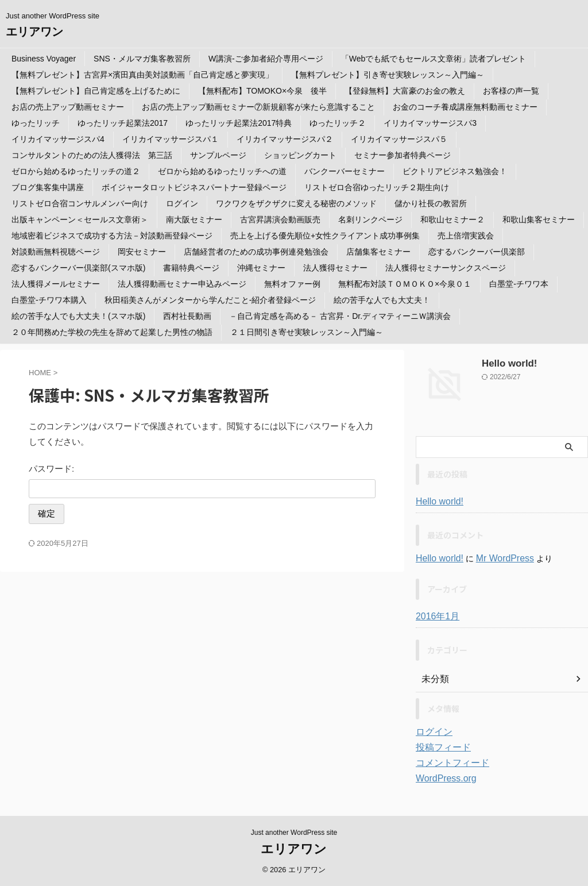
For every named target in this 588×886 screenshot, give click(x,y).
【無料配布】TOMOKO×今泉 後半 (262, 91)
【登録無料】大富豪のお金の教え (405, 91)
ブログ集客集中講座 (48, 187)
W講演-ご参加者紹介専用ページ (266, 59)
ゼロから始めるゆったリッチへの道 (222, 171)
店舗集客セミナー (378, 252)
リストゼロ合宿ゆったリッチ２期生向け (377, 187)
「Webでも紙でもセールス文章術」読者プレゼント (434, 59)
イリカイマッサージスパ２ (285, 139)
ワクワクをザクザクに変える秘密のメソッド (296, 203)
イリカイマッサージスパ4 (58, 139)
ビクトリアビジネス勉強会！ (455, 171)
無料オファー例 (292, 284)
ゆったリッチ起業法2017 (123, 123)
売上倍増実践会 (466, 236)
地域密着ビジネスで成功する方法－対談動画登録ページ (112, 236)
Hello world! (505, 364)
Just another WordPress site (294, 833)
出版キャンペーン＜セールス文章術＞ (80, 219)
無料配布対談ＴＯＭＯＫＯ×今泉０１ (405, 284)
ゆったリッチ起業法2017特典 (239, 123)
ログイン (182, 203)
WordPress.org (442, 779)
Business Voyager (44, 59)
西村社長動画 (187, 316)
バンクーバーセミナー (345, 171)
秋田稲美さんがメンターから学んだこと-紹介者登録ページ (210, 300)
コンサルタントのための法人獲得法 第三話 (92, 155)
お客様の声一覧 (511, 91)
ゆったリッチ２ (338, 123)
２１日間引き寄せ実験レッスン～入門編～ (307, 332)
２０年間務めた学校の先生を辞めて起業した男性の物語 (112, 332)
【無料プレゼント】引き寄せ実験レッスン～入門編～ (388, 75)
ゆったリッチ (36, 123)
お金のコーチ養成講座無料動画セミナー (465, 107)
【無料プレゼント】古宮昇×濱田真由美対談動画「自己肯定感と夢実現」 (142, 75)
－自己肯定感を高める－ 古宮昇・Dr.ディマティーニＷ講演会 (340, 316)
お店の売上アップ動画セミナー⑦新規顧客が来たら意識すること (258, 107)
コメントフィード (448, 763)
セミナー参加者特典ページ (403, 155)
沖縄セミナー (261, 268)
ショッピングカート (300, 155)
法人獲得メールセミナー (56, 284)
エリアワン (34, 32)
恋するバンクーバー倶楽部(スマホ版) (78, 268)
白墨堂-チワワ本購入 (49, 300)
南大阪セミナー (194, 219)
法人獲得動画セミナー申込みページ (182, 284)
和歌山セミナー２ (452, 219)
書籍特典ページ (191, 268)
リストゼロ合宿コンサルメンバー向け (80, 203)
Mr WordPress (496, 558)
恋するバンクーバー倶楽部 (477, 252)
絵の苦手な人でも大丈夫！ (382, 300)
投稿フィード (440, 748)
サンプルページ (218, 155)
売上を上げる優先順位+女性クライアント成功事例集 (325, 236)
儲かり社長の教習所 (431, 203)
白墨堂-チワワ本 (519, 284)
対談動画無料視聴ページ (56, 252)
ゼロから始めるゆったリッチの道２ (76, 171)
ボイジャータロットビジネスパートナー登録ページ (194, 187)
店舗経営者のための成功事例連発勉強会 (256, 252)
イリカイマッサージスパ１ (171, 139)
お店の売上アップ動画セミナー (68, 107)
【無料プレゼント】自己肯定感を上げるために (96, 91)
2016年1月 (435, 617)
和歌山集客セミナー (539, 219)
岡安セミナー (142, 252)
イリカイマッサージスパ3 (430, 123)
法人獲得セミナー (335, 268)
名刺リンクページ (370, 219)
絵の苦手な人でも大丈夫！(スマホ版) (78, 316)
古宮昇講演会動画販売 (280, 219)
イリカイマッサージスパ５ (399, 139)
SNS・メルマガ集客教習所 (142, 59)
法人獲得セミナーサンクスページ (446, 268)
